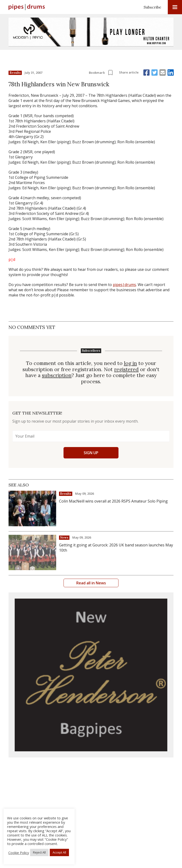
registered (126, 369)
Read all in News (91, 582)
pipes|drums (124, 285)
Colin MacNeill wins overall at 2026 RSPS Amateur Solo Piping (113, 501)
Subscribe (152, 7)
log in (130, 363)
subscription (57, 375)
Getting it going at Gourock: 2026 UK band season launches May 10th (116, 547)
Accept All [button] (59, 852)
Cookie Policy (19, 853)
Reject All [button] (39, 852)
